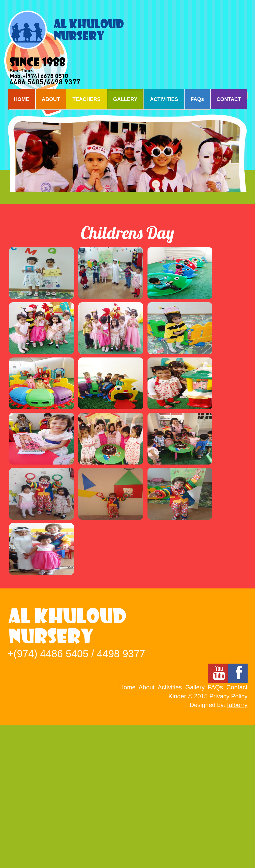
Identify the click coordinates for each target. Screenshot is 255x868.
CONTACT (229, 99)
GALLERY (125, 99)
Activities (170, 687)
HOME (21, 99)
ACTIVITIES (164, 99)
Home (127, 687)
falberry (237, 705)
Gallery (195, 687)
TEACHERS (87, 99)
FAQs (197, 99)
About (147, 687)
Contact (237, 687)
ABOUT (51, 99)
